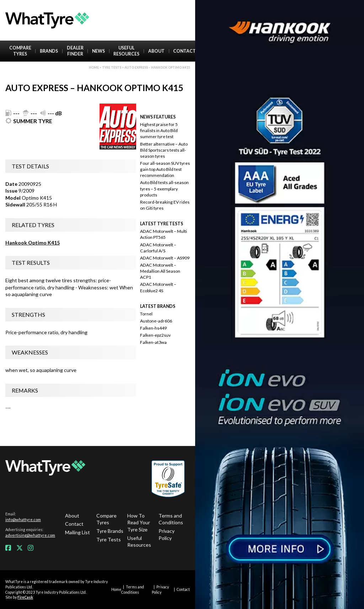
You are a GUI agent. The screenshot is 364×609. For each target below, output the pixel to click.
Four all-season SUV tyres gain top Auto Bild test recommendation (165, 169)
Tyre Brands (110, 531)
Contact (184, 51)
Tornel (146, 314)
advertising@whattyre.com (30, 535)
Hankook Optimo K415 (33, 243)
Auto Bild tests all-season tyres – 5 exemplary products (164, 188)
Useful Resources (126, 51)
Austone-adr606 (156, 321)
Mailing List (77, 532)
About (156, 51)
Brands (49, 51)
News (98, 51)
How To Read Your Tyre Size (139, 523)
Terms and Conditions (171, 519)
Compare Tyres (20, 51)
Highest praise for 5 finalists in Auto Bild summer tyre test (159, 130)
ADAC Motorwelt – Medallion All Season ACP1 (160, 271)
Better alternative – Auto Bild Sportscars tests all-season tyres (164, 150)
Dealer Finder (75, 51)
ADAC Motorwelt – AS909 (165, 258)
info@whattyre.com (23, 519)
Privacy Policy (167, 534)
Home (94, 67)
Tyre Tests (112, 67)
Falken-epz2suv (155, 335)
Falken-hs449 (153, 328)
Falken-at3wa (153, 342)
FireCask (25, 597)
